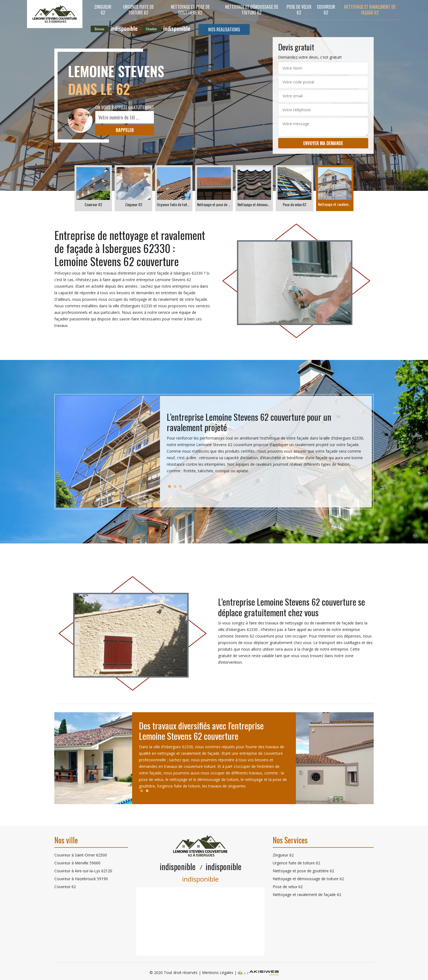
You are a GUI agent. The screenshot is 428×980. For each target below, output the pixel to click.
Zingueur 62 (103, 10)
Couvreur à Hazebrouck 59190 (81, 879)
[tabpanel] (266, 445)
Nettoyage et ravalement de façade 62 (370, 10)
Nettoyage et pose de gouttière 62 (190, 10)
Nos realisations (224, 29)
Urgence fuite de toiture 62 (138, 10)
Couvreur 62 (326, 10)
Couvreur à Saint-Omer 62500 (81, 855)
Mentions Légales (218, 973)
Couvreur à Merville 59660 (77, 863)
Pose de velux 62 (299, 10)
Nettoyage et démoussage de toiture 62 (252, 10)
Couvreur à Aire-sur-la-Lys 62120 (83, 871)
